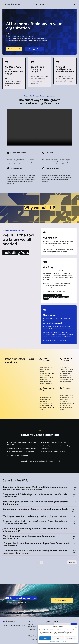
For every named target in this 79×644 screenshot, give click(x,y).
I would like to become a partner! (54, 452)
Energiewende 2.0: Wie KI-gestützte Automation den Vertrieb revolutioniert (35, 495)
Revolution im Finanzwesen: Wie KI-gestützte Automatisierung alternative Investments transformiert (35, 488)
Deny (58, 638)
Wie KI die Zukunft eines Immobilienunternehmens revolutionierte (29, 537)
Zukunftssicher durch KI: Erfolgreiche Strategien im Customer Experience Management (35, 552)
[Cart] (58, 4)
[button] (76, 627)
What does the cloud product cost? (55, 442)
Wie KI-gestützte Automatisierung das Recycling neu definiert (35, 516)
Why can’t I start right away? (19, 455)
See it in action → (15, 49)
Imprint (65, 641)
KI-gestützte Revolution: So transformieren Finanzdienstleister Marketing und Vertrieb (35, 522)
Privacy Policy (59, 641)
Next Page (72, 562)
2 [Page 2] (41, 562)
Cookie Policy (53, 641)
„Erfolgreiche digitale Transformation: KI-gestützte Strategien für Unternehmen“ (36, 544)
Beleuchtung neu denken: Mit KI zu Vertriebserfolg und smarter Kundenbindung (35, 503)
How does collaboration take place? (21, 452)
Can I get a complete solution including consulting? (55, 447)
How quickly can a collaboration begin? (22, 448)
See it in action (68, 81)
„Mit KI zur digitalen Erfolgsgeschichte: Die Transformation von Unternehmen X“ (35, 530)
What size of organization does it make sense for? (21, 444)
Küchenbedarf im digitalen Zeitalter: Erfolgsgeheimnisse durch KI (35, 510)
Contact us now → (54, 461)
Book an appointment (35, 49)
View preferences (71, 638)
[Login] (75, 4)
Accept (45, 638)
